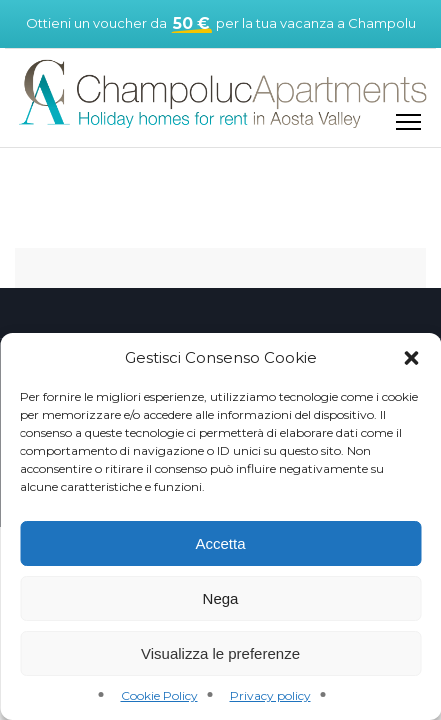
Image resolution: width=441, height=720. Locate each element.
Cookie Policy (159, 695)
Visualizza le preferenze (220, 653)
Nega (221, 598)
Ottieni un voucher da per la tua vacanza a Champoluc (220, 24)
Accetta (220, 543)
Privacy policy (270, 695)
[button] (411, 358)
